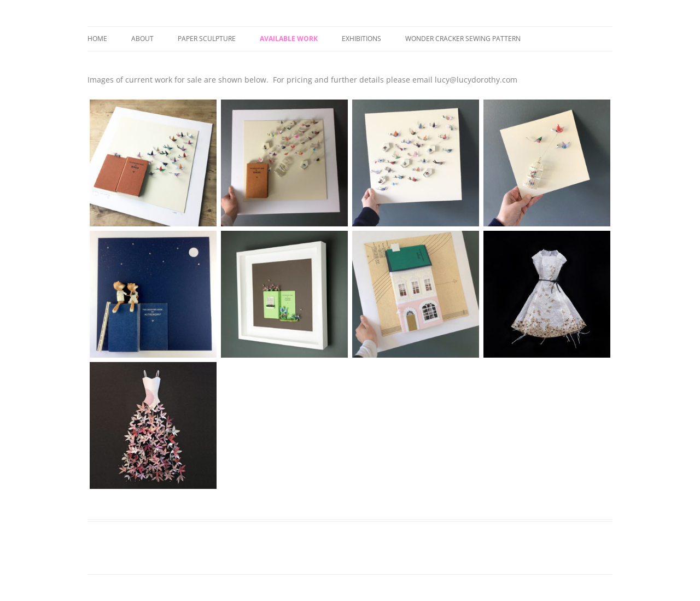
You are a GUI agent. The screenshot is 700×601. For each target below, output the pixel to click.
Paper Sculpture (207, 39)
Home (97, 39)
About (142, 39)
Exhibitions (361, 39)
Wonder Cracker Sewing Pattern (463, 39)
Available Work (289, 39)
